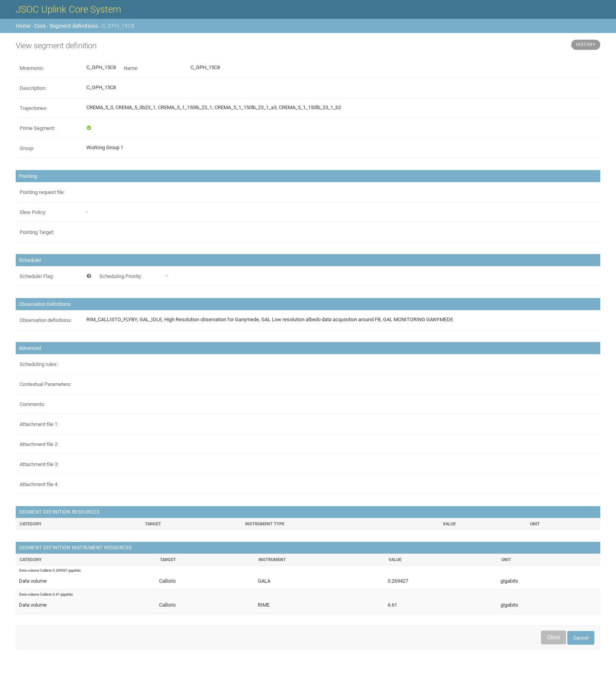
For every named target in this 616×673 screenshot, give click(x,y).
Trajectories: (34, 108)
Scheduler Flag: (37, 276)
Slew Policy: (33, 212)
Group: (27, 148)
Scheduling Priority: (121, 276)
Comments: (32, 404)
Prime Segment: (37, 128)
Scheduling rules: (39, 364)
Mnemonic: (32, 68)
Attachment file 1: (39, 424)
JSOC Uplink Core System (68, 9)
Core (40, 26)
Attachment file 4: (39, 484)
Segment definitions (74, 26)
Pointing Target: (37, 232)
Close (554, 637)
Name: (131, 68)
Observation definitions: (46, 320)
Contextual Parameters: (46, 384)
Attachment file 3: (39, 464)
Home (23, 26)
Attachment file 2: (39, 444)
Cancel (581, 638)
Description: (33, 88)
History (586, 45)
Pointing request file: (42, 192)
